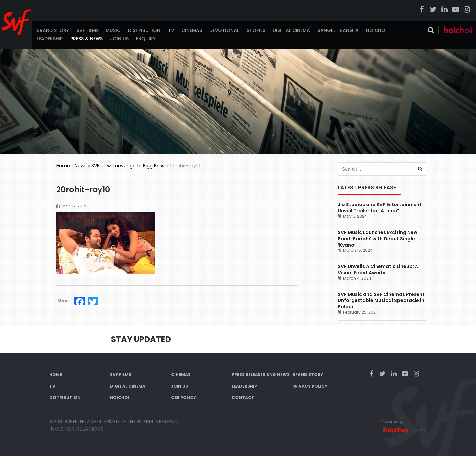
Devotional (224, 30)
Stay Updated (141, 339)
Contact (243, 398)
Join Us (119, 39)
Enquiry (146, 39)
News (81, 166)
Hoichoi (376, 30)
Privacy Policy (310, 386)
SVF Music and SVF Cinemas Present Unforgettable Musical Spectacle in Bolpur (381, 300)
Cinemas (192, 30)
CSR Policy (183, 398)
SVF (95, 166)
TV (171, 30)
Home (63, 166)
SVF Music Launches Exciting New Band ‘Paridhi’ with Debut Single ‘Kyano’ (378, 239)
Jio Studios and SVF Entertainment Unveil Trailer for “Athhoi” (380, 208)
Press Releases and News (261, 374)
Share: (65, 301)
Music (113, 30)
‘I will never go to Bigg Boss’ (135, 166)
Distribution (144, 30)
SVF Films (88, 30)
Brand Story (53, 30)
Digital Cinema (291, 30)
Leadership (50, 39)
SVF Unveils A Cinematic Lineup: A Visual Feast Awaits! (378, 270)
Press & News (87, 39)
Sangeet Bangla (338, 30)
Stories (256, 30)
